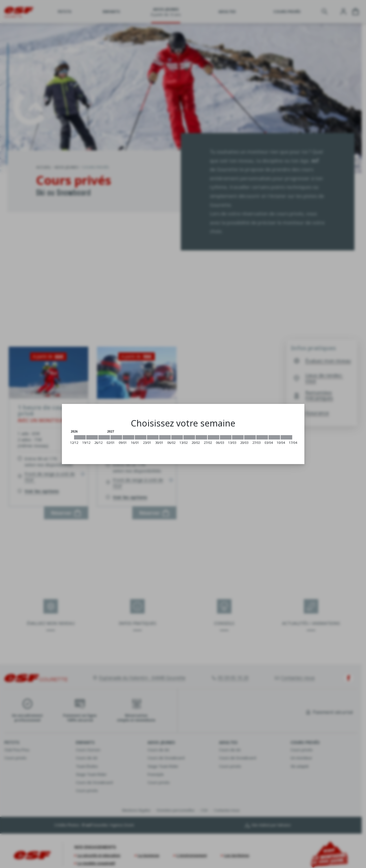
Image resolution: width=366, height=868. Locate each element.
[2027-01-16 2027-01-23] (141, 437)
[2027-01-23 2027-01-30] (153, 437)
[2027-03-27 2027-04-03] (262, 437)
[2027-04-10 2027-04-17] (286, 437)
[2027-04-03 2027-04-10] (274, 437)
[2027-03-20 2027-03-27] (250, 437)
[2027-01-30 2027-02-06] (165, 437)
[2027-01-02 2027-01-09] (116, 437)
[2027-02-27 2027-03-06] (214, 437)
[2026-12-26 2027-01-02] (104, 437)
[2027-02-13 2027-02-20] (189, 437)
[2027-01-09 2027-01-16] (128, 437)
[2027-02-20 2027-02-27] (201, 437)
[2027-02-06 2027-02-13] (177, 437)
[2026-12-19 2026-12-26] (92, 437)
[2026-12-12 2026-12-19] (80, 437)
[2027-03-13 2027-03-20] (238, 437)
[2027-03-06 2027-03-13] (226, 437)
